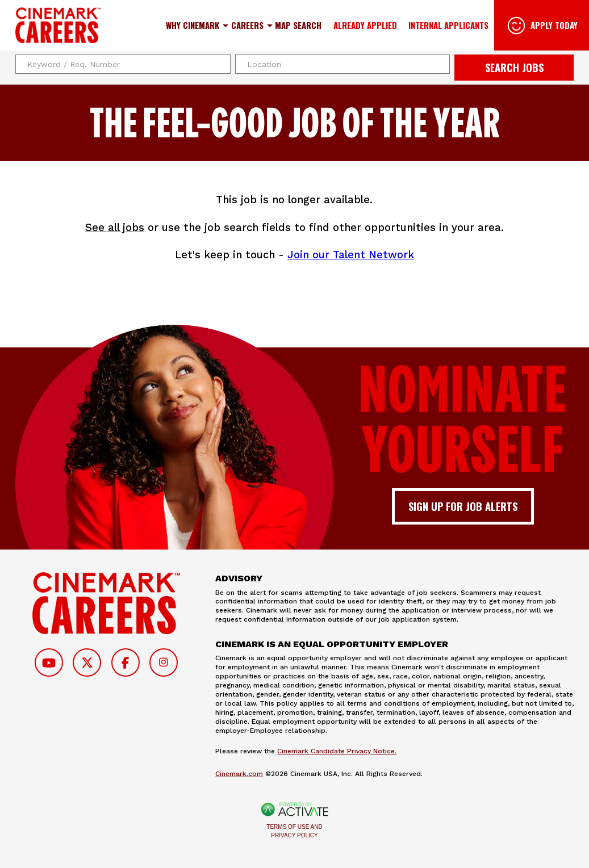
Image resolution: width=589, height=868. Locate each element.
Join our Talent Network (351, 255)
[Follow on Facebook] (126, 662)
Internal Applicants (448, 25)
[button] (440, 64)
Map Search (298, 25)
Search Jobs (514, 67)
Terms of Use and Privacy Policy (294, 831)
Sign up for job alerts (463, 506)
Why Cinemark (193, 25)
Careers (247, 25)
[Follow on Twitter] (87, 662)
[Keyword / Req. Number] (123, 64)
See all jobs (115, 227)
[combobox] (343, 64)
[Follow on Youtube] (49, 662)
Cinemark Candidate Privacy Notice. (337, 751)
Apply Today (554, 25)
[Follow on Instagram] (164, 662)
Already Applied (365, 25)
